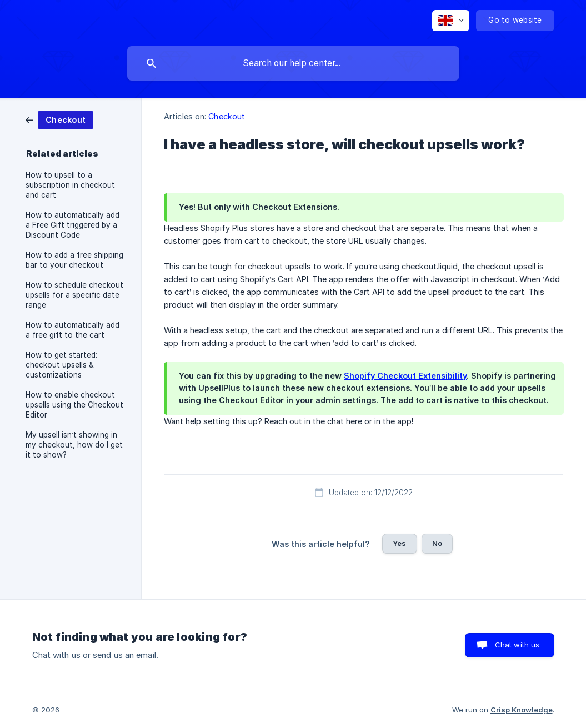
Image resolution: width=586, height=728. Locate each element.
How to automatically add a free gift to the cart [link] (72, 330)
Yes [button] (399, 543)
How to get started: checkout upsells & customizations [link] (61, 365)
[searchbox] (293, 63)
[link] (59, 119)
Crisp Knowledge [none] (522, 710)
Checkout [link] (227, 116)
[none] (451, 21)
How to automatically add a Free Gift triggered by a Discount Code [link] (72, 225)
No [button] (437, 543)
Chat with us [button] (517, 645)
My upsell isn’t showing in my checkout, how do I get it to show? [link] (74, 445)
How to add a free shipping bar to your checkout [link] (74, 260)
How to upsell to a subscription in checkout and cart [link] (70, 185)
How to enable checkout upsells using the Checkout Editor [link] (74, 405)
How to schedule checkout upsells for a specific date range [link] (74, 295)
